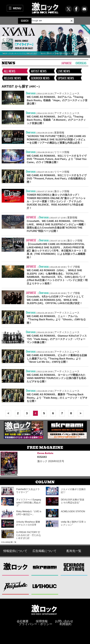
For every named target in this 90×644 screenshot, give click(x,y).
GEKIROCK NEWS (40, 78)
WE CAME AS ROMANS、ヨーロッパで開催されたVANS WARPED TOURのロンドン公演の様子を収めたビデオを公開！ (56, 378)
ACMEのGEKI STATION (73, 511)
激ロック (16, 567)
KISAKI (42, 457)
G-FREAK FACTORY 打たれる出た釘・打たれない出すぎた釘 (29, 535)
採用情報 (42, 621)
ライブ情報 (74, 267)
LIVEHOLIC (45, 586)
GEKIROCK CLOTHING (74, 567)
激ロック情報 (62, 191)
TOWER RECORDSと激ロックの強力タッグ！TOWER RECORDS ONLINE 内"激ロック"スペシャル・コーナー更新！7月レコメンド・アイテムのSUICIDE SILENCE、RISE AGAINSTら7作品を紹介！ (56, 201)
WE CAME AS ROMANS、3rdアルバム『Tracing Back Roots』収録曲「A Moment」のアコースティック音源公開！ (56, 120)
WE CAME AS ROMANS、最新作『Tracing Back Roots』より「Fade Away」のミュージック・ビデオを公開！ (57, 398)
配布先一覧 (74, 551)
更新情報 (59, 133)
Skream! (45, 567)
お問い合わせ (64, 621)
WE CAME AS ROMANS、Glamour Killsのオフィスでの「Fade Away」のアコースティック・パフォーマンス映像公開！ (57, 339)
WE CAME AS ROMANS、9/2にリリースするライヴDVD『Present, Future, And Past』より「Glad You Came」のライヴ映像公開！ (57, 159)
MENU (17, 8)
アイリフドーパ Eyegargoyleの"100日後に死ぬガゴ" (29, 503)
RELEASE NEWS (12, 78)
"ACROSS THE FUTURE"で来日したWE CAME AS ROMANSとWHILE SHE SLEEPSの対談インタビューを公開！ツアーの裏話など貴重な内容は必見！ (56, 139)
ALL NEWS (10, 71)
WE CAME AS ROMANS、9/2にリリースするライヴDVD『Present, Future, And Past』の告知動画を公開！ (57, 179)
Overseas (81, 63)
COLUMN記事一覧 (9, 542)
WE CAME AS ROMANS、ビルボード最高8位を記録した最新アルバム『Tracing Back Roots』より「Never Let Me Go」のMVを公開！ (57, 359)
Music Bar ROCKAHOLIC (16, 586)
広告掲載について (45, 551)
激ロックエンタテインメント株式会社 (44, 610)
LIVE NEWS (64, 71)
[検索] (46, 21)
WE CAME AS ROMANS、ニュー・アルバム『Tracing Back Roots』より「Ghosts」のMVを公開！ (56, 320)
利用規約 (65, 624)
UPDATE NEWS (66, 78)
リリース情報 (62, 152)
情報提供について (15, 551)
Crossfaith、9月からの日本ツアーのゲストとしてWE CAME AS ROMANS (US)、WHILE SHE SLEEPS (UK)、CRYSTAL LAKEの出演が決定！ (55, 300)
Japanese (66, 63)
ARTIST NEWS (39, 71)
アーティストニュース (67, 93)
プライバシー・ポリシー (36, 624)
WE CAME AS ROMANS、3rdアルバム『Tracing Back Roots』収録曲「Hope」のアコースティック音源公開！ (57, 100)
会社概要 (23, 621)
